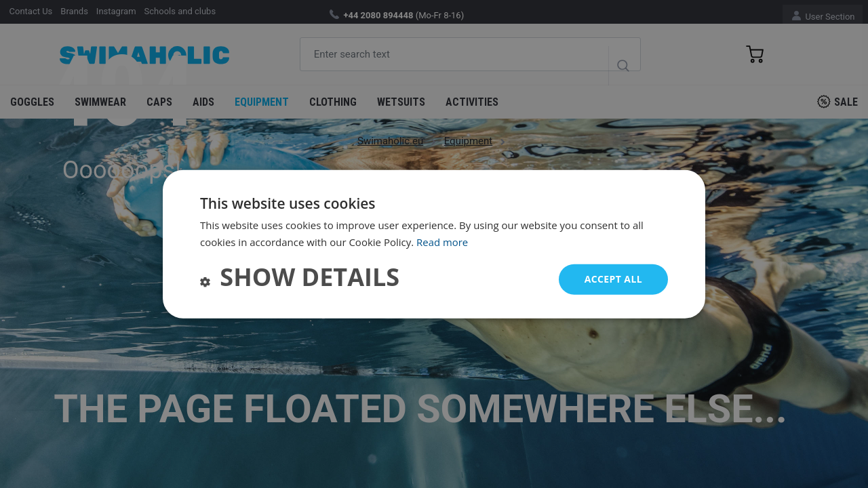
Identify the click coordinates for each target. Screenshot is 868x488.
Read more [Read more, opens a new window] (442, 242)
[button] (300, 279)
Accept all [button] (613, 279)
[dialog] (434, 244)
